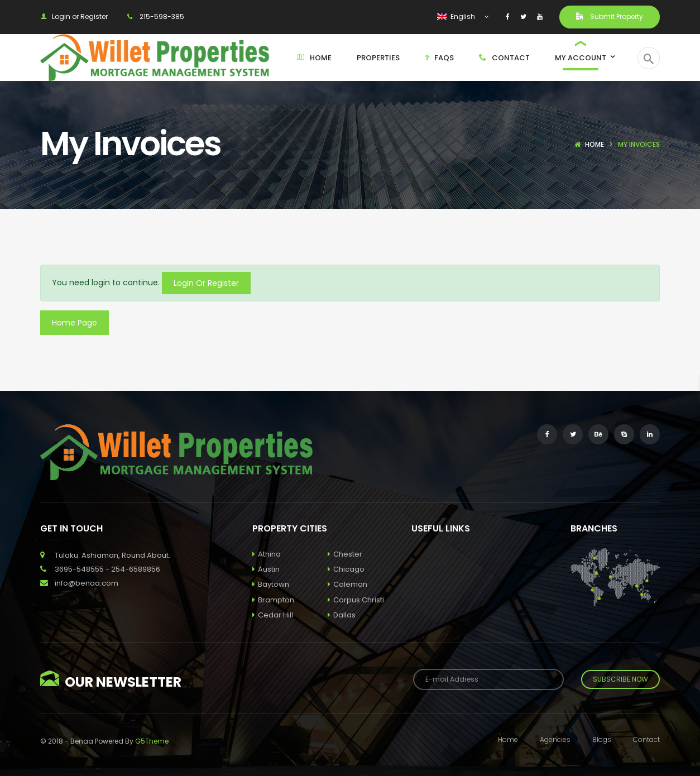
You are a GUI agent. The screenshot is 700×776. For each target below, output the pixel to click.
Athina (267, 554)
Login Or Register (206, 283)
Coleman (347, 584)
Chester (345, 554)
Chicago (346, 569)
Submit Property (610, 16)
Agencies (555, 739)
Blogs (602, 739)
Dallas (342, 615)
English (457, 16)
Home (594, 144)
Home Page (75, 323)
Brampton (273, 600)
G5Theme (152, 741)
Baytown (271, 584)
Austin (266, 569)
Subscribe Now (620, 679)
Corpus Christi (356, 600)
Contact (646, 739)
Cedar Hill (273, 615)
